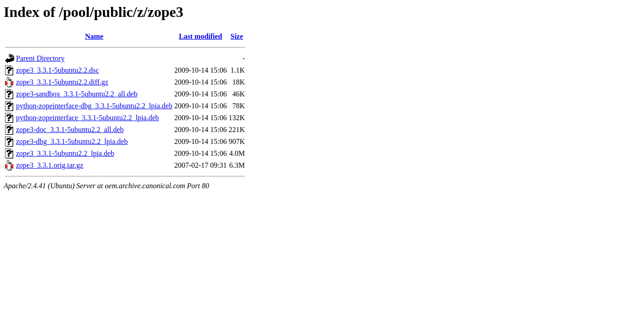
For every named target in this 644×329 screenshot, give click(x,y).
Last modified (200, 36)
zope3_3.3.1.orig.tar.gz (50, 165)
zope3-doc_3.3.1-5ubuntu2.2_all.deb (70, 130)
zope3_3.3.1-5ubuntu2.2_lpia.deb (65, 153)
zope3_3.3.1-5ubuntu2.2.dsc (57, 70)
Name (94, 36)
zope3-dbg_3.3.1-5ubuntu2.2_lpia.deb (72, 141)
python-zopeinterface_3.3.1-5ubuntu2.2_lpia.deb (88, 118)
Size (237, 36)
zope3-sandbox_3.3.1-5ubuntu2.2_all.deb (77, 94)
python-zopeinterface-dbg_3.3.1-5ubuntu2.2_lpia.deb (94, 106)
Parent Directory (40, 58)
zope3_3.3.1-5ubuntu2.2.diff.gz (62, 82)
